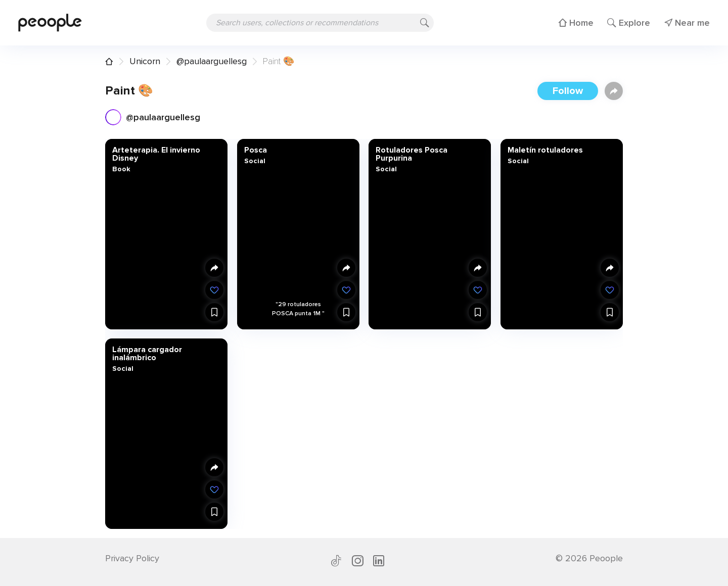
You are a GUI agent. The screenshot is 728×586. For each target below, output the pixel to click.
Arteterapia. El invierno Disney (156, 154)
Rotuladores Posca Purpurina (412, 154)
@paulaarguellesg (212, 61)
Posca (255, 150)
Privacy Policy (132, 558)
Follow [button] (568, 91)
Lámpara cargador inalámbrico (147, 354)
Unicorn (145, 61)
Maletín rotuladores (545, 150)
